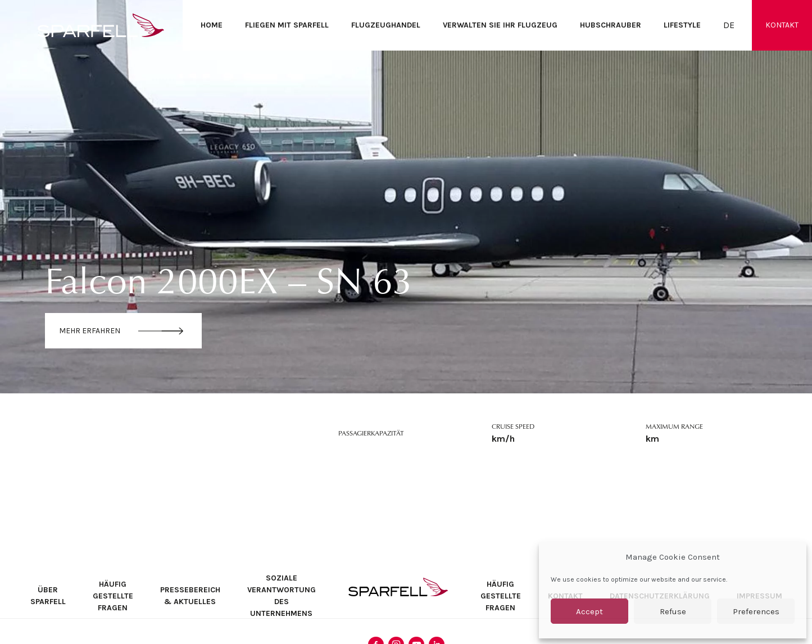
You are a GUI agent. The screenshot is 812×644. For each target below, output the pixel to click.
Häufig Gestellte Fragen (113, 596)
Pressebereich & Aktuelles (190, 596)
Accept (589, 611)
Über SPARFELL (48, 596)
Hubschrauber (611, 25)
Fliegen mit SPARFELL (287, 25)
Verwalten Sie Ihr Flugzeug (500, 25)
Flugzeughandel (386, 25)
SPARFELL (398, 587)
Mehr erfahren (90, 331)
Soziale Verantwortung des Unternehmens (282, 596)
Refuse (673, 611)
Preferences (756, 611)
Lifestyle (682, 25)
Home (212, 25)
